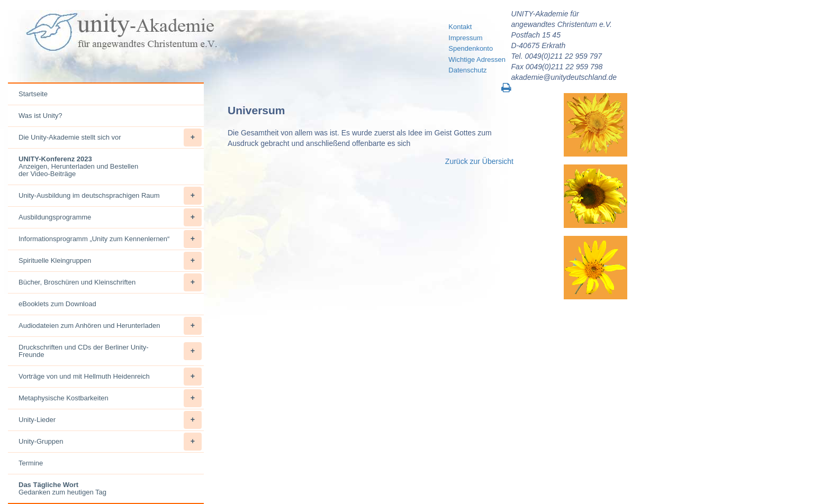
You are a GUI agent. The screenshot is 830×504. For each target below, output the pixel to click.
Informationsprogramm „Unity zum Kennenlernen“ (110, 239)
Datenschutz (467, 70)
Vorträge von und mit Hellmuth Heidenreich (110, 377)
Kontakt (460, 27)
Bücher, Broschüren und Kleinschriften (110, 282)
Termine (31, 463)
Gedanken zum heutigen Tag (62, 488)
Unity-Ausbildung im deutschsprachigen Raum (110, 196)
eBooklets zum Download (57, 304)
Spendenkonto (471, 48)
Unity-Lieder (110, 420)
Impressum (465, 38)
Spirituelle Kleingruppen (110, 261)
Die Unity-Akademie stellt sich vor (110, 138)
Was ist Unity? (40, 116)
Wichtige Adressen (477, 59)
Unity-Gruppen (110, 442)
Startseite (33, 94)
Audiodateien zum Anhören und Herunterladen (110, 326)
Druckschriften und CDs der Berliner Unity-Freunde (110, 351)
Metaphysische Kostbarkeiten (110, 398)
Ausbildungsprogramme (110, 217)
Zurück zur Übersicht (479, 161)
